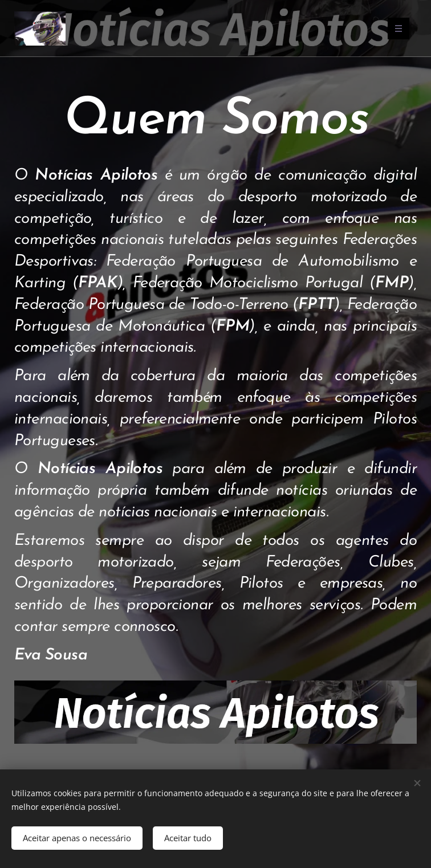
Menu (395, 28)
